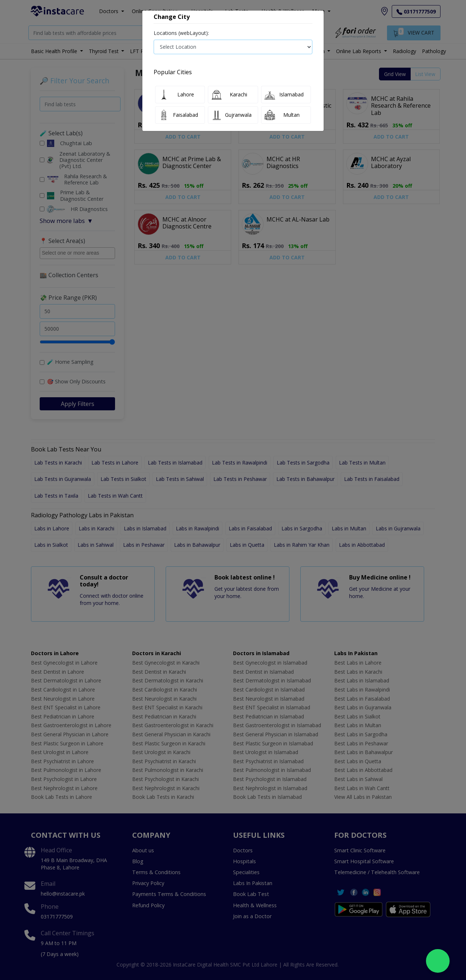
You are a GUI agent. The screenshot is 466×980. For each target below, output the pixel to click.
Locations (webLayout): (181, 33)
